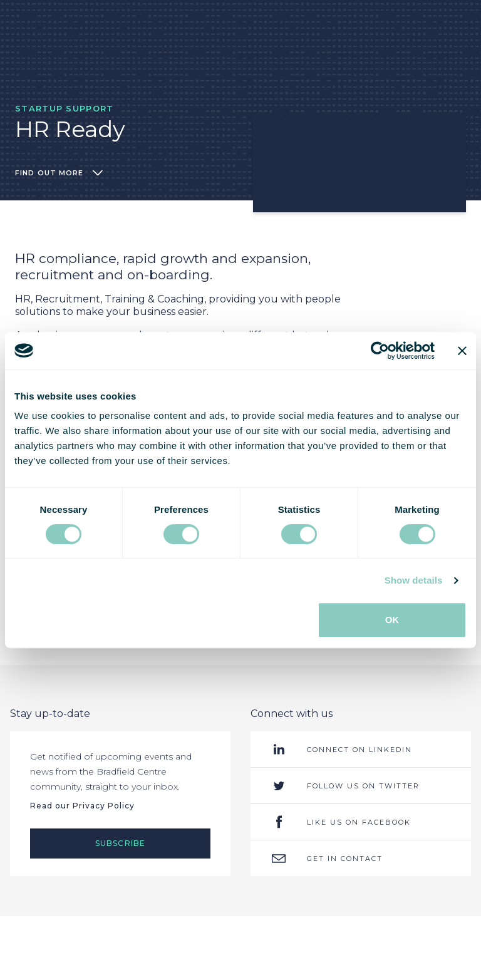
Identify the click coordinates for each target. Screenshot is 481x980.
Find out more (59, 173)
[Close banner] (462, 351)
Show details (414, 580)
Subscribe (121, 843)
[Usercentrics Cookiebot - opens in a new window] (380, 351)
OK (392, 620)
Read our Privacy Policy (82, 806)
